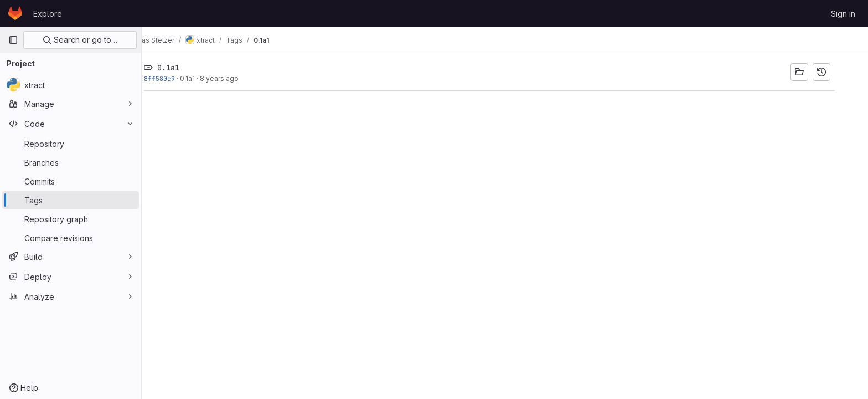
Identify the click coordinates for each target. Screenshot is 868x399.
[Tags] (71, 200)
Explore (48, 14)
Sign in (843, 14)
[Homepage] (15, 13)
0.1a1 (203, 78)
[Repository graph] (71, 219)
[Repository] (71, 144)
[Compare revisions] (71, 238)
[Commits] (71, 181)
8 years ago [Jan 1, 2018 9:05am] (235, 78)
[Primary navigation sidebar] (13, 40)
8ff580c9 (175, 78)
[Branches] (71, 162)
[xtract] (71, 85)
